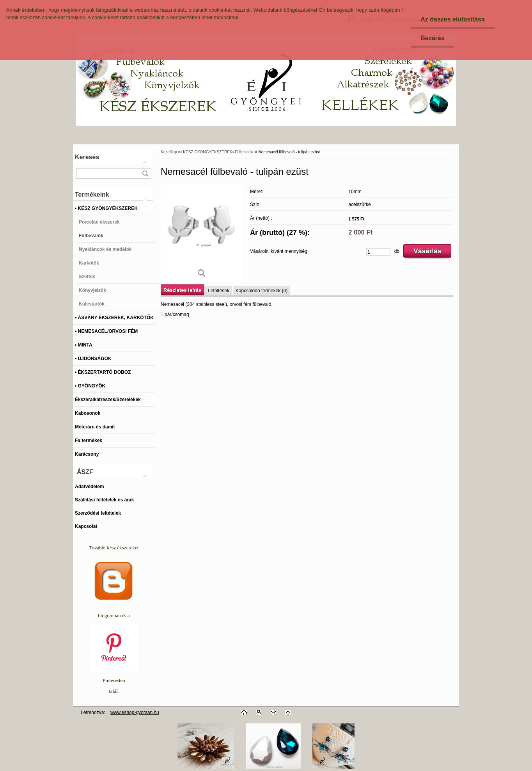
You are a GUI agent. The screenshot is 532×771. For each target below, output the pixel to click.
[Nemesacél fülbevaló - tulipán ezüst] (202, 234)
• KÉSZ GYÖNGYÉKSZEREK (206, 152)
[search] (145, 173)
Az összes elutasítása (453, 19)
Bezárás (432, 38)
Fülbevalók (244, 152)
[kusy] (378, 252)
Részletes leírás (182, 290)
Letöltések (219, 291)
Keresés (87, 157)
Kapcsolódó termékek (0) (262, 291)
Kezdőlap (169, 152)
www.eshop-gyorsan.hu (135, 712)
